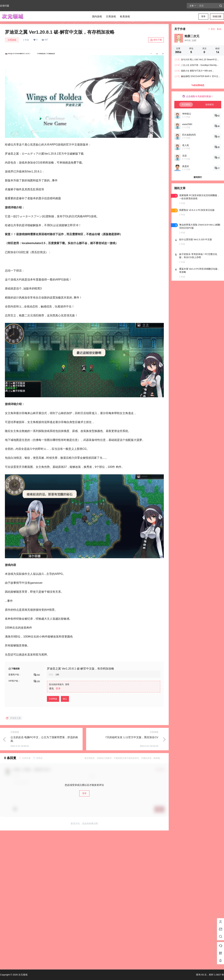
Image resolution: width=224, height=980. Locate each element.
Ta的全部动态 (198, 85)
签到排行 (198, 177)
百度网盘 (53, 699)
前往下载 (156, 40)
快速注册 (217, 16)
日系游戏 (12, 40)
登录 (203, 16)
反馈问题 (5, 6)
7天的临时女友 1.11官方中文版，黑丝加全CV (132, 737)
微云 (65, 699)
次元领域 (23, 975)
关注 (211, 29)
